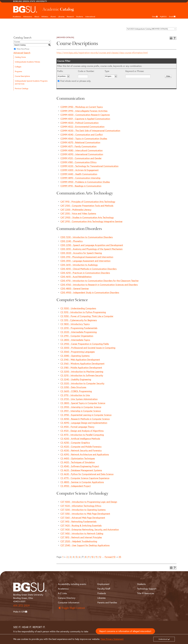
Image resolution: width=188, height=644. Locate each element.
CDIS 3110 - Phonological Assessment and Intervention (87, 257)
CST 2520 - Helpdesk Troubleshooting (79, 541)
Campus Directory (67, 598)
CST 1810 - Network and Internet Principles (81, 537)
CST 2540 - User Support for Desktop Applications (85, 545)
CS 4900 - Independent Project (76, 486)
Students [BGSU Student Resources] (141, 584)
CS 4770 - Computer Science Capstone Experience (85, 478)
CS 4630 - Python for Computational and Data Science (87, 474)
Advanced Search (22, 53)
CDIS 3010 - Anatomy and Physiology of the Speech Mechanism (92, 249)
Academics (17, 17)
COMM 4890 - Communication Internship (80, 178)
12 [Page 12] (100, 557)
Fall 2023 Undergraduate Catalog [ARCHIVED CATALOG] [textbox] (147, 29)
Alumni (53, 17)
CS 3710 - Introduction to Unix (75, 395)
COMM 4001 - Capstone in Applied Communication (85, 119)
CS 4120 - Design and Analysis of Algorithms (82, 431)
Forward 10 (110, 557)
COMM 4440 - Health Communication (79, 174)
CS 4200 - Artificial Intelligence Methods (80, 439)
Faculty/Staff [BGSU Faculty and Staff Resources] (104, 589)
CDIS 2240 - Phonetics (72, 241)
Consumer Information (69, 602)
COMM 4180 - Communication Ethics (78, 162)
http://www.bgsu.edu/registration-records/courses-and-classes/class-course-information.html (102, 53)
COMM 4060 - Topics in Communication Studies (84, 138)
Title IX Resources (146, 593)
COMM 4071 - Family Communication (78, 146)
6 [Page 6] (80, 557)
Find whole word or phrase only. (76, 81)
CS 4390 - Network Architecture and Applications (85, 454)
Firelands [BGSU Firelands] (102, 593)
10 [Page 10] (92, 557)
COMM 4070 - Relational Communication (80, 142)
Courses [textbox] (17, 42)
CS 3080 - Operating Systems (75, 356)
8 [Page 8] (86, 557)
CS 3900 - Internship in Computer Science (81, 407)
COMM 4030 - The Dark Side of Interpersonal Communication (90, 131)
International (90, 17)
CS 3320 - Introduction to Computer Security (82, 383)
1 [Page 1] (63, 557)
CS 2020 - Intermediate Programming (79, 332)
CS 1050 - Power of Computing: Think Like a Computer (87, 316)
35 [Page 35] (120, 557)
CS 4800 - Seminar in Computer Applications (82, 482)
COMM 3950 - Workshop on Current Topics (82, 107)
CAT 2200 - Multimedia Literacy (76, 210)
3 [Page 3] (70, 557)
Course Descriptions (22, 76)
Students (80, 17)
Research (70, 17)
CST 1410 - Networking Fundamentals (78, 521)
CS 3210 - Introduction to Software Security (82, 375)
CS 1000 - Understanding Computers (78, 308)
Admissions (28, 17)
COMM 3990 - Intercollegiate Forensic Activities (84, 111)
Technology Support (147, 589)
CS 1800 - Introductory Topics (75, 324)
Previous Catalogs (22, 88)
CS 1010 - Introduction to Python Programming (83, 312)
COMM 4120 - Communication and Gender (81, 158)
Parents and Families (107, 602)
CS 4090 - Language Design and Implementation (84, 423)
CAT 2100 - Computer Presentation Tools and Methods (87, 206)
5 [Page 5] (76, 557)
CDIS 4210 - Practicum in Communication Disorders (85, 273)
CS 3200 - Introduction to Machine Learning (82, 371)
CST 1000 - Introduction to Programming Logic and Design (89, 502)
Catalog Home (20, 57)
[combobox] (151, 29)
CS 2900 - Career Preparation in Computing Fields (85, 344)
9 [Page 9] (89, 557)
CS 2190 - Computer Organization (77, 336)
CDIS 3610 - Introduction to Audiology (79, 265)
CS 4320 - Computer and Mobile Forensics (81, 447)
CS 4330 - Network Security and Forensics (81, 450)
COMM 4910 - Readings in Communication (81, 186)
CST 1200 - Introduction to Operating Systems (83, 510)
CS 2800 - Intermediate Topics (75, 340)
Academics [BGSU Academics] (63, 589)
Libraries (61, 17)
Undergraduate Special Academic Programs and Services (31, 82)
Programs (18, 71)
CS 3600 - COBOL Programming (76, 391)
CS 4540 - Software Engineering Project (80, 466)
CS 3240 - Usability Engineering (76, 379)
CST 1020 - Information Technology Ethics (81, 506)
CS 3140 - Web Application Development (80, 360)
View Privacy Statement (112, 639)
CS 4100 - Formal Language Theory (77, 427)
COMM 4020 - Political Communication (80, 123)
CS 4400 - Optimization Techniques (78, 458)
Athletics (45, 17)
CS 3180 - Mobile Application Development (81, 368)
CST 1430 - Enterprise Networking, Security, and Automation (90, 529)
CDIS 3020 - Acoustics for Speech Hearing (81, 253)
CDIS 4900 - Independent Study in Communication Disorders (90, 292)
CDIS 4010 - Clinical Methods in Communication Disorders (89, 269)
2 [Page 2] (67, 557)
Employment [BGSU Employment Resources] (103, 584)
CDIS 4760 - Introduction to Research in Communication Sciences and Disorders (99, 285)
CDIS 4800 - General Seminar (75, 288)
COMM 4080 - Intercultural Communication (82, 150)
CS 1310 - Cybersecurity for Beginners (79, 320)
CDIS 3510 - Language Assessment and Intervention (85, 261)
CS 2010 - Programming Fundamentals (79, 328)
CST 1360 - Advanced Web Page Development (83, 518)
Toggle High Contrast (72, 608)
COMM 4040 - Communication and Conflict (82, 135)
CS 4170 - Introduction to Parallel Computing (82, 435)
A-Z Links (62, 593)
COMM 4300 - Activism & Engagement (80, 170)
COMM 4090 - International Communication (82, 154)
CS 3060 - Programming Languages (78, 352)
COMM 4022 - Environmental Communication (82, 127)
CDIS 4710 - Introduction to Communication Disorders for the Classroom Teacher (100, 281)
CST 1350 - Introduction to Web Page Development (85, 514)
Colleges (18, 67)
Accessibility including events (72, 584)
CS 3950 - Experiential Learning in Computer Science (86, 415)
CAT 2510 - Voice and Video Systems (78, 213)
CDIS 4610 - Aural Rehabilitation (76, 277)
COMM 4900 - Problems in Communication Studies (85, 182)
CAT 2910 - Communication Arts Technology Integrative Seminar (92, 221)
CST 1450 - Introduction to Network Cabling (82, 533)
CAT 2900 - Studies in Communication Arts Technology (87, 217)
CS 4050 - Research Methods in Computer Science (85, 419)
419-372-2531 (21, 606)
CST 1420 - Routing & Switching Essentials (81, 525)
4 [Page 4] (73, 557)
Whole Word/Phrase (23, 49)
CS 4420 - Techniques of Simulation (78, 462)
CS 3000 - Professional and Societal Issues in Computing (88, 348)
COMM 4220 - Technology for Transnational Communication (89, 166)
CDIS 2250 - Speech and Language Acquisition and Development (92, 245)
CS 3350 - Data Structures (73, 387)
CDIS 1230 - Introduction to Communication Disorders (87, 237)
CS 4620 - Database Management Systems (81, 470)
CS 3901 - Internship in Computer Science (81, 411)
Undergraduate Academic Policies (27, 62)
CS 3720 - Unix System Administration (79, 399)
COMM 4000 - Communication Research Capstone (85, 115)
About (37, 17)
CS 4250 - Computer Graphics (75, 443)
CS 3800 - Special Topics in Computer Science (83, 403)
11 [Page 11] (96, 557)
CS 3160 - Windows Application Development (82, 364)
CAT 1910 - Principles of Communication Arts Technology (88, 202)
